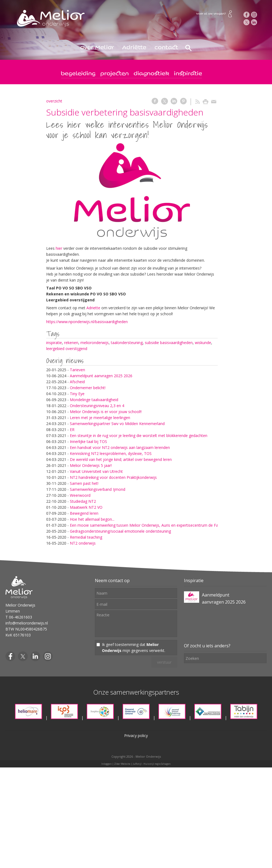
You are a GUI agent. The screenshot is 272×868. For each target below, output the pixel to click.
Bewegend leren (84, 513)
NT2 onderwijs (83, 543)
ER (72, 430)
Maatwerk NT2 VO (86, 507)
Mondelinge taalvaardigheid (94, 400)
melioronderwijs (95, 343)
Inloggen (107, 764)
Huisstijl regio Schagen (157, 764)
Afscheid (77, 382)
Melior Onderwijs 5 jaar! (91, 465)
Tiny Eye (77, 394)
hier (59, 248)
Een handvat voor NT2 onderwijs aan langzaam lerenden (120, 447)
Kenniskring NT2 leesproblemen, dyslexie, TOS (111, 453)
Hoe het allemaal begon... (92, 519)
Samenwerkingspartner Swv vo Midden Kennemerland (117, 424)
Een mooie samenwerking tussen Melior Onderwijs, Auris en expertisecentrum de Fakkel (147, 525)
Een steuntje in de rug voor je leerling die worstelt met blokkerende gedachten (139, 435)
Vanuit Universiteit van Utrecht (96, 471)
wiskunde (203, 343)
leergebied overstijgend (67, 349)
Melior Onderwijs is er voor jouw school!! (106, 412)
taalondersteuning (127, 343)
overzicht (54, 101)
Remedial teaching (86, 537)
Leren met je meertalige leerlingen (100, 418)
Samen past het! (84, 483)
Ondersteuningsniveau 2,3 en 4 (97, 406)
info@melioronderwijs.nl (27, 623)
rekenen (71, 343)
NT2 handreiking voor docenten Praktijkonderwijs (113, 477)
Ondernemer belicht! (88, 388)
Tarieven (77, 370)
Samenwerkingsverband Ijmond (98, 489)
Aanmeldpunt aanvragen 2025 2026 (101, 376)
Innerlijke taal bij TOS (88, 441)
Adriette (94, 308)
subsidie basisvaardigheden (169, 343)
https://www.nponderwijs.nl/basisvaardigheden (87, 322)
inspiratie (54, 343)
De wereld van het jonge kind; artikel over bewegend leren (121, 459)
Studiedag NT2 (83, 501)
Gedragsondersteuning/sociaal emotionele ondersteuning (120, 531)
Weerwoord (80, 495)
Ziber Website (122, 764)
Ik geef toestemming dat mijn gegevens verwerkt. (134, 647)
